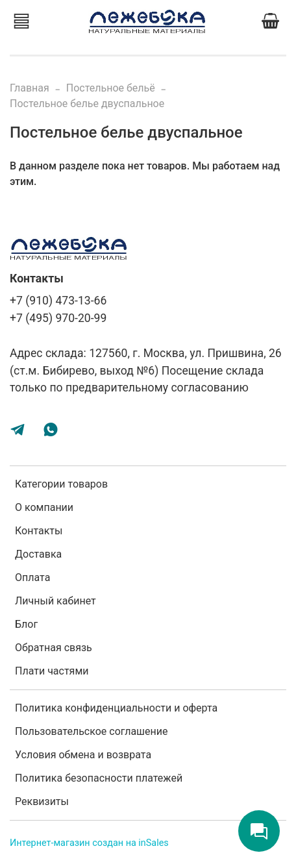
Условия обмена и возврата (83, 755)
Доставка (38, 554)
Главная (30, 88)
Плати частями (52, 671)
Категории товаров (61, 484)
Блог (26, 624)
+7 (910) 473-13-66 (58, 301)
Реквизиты (42, 801)
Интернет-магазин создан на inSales (89, 843)
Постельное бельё (111, 88)
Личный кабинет (55, 601)
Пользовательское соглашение (92, 731)
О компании (44, 507)
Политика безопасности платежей (99, 778)
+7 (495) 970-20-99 (58, 318)
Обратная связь (54, 648)
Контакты (39, 531)
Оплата (32, 577)
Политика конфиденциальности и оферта (116, 708)
